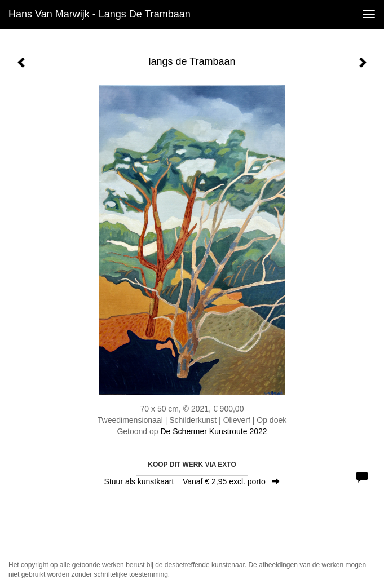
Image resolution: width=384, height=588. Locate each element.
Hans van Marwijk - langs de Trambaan (100, 14)
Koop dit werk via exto (192, 465)
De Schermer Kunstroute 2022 (213, 431)
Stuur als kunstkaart (192, 481)
